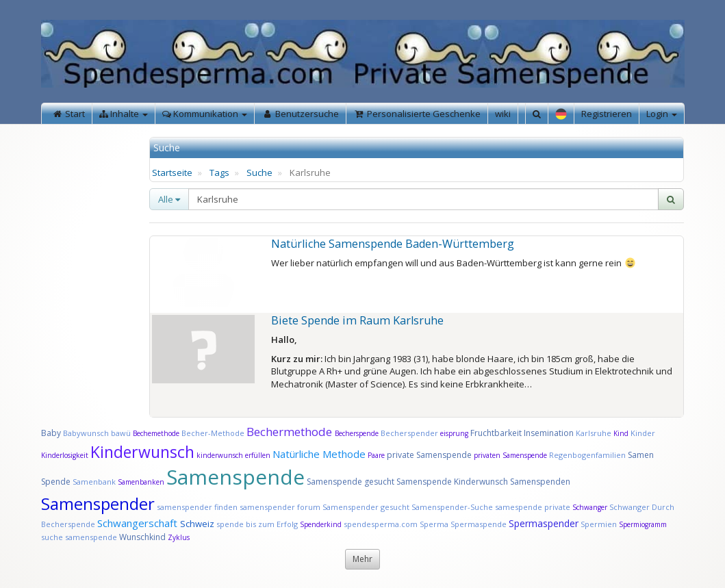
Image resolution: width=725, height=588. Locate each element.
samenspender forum (280, 507)
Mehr (362, 559)
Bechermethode (291, 432)
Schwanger (590, 507)
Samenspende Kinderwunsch (452, 482)
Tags (219, 172)
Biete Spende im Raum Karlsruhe (357, 320)
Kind (622, 433)
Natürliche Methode (319, 454)
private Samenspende (429, 455)
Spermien (599, 524)
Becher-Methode (213, 433)
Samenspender (98, 503)
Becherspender (410, 433)
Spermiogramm (643, 524)
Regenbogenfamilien (587, 455)
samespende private (533, 507)
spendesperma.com (381, 524)
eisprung (454, 433)
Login (662, 114)
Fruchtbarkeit (497, 433)
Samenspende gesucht (351, 482)
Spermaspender (544, 523)
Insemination (549, 433)
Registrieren (607, 114)
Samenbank (94, 482)
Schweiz (197, 524)
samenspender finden (197, 507)
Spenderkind (321, 524)
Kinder (643, 433)
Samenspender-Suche (452, 507)
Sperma (434, 524)
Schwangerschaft (139, 523)
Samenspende (236, 477)
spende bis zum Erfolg (257, 524)
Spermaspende (479, 524)
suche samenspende (79, 537)
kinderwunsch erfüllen (233, 455)
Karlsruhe (594, 433)
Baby (51, 433)
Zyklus (179, 537)
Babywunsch (86, 433)
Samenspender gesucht (366, 507)
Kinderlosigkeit (66, 455)
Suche (259, 172)
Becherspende (357, 433)
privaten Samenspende (510, 455)
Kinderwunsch (142, 452)
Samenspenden (540, 482)
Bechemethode (156, 433)
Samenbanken (142, 482)
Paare (377, 455)
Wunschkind (142, 537)
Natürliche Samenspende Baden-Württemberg (393, 244)
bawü (121, 433)
